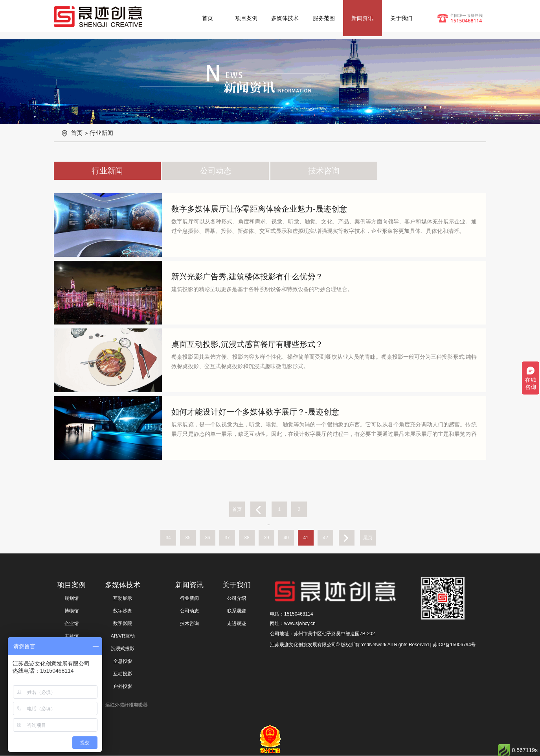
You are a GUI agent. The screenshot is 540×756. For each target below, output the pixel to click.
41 (306, 538)
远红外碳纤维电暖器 (127, 705)
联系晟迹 (237, 611)
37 (227, 538)
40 (286, 538)
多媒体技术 (285, 18)
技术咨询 (324, 171)
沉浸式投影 (123, 649)
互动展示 (123, 598)
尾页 (368, 538)
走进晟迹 (237, 623)
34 (168, 538)
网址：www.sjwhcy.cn (293, 623)
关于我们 (401, 18)
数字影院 (123, 623)
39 (266, 538)
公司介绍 (237, 598)
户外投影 (123, 686)
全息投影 (123, 661)
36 (207, 538)
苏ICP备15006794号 (454, 645)
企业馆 (72, 623)
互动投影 (123, 674)
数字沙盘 (123, 611)
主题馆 (72, 636)
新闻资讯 (362, 18)
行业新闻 (101, 133)
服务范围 (324, 18)
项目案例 (246, 18)
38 (247, 538)
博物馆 (72, 611)
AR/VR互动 (123, 636)
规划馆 (72, 598)
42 (325, 538)
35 (188, 538)
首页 (208, 18)
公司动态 (216, 171)
